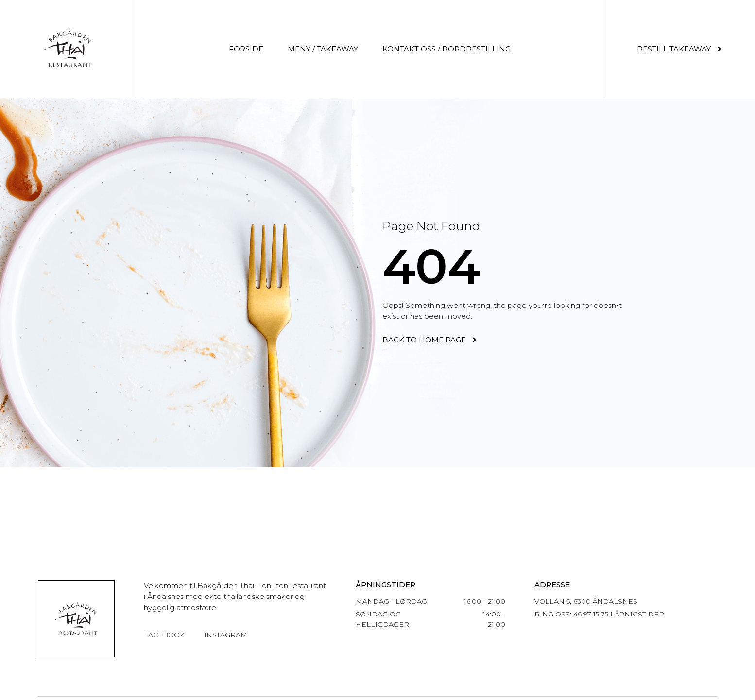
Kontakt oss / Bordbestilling (446, 49)
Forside (246, 49)
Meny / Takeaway (323, 49)
